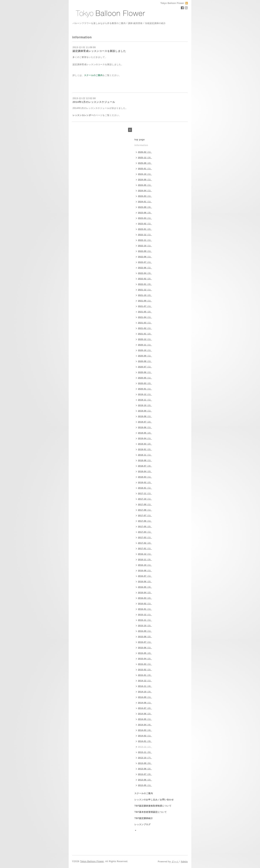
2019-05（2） (145, 433)
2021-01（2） (145, 334)
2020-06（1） (145, 372)
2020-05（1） (145, 378)
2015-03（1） (145, 664)
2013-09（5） (145, 763)
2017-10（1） (145, 499)
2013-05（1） (145, 785)
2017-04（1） (145, 532)
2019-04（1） (145, 438)
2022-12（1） (145, 235)
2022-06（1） (145, 268)
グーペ (175, 862)
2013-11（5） (145, 752)
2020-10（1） (145, 350)
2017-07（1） (145, 515)
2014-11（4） (145, 686)
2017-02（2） (145, 543)
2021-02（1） (145, 328)
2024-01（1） (145, 202)
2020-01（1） (145, 389)
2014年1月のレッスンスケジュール (94, 102)
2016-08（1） (145, 570)
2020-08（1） (145, 361)
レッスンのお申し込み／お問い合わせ (154, 800)
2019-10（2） (145, 405)
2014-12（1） (145, 681)
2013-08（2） (145, 769)
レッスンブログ (143, 824)
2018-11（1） (145, 455)
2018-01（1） (145, 488)
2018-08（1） (145, 460)
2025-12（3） (145, 158)
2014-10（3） (145, 692)
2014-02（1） (145, 736)
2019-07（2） (145, 422)
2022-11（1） (145, 240)
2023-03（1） (145, 218)
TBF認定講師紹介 (144, 818)
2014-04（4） (145, 725)
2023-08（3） (145, 213)
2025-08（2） (145, 163)
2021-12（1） (145, 290)
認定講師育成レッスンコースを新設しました (99, 51)
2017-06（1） (145, 521)
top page (140, 140)
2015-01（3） (145, 675)
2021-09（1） (145, 301)
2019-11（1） (145, 400)
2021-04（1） (145, 317)
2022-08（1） (145, 257)
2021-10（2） (145, 295)
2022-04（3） (145, 273)
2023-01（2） (145, 229)
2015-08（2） (145, 637)
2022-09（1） (145, 251)
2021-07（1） (145, 306)
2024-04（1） (145, 191)
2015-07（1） (145, 642)
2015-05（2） (145, 653)
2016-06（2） (145, 582)
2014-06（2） (145, 714)
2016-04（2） (145, 593)
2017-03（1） (145, 537)
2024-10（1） (145, 174)
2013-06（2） (145, 780)
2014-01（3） (145, 741)
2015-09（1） (145, 631)
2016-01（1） (145, 609)
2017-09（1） (145, 504)
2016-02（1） (145, 604)
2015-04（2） (145, 659)
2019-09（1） (145, 411)
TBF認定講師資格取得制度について (153, 806)
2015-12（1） (145, 615)
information (141, 145)
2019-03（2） (145, 444)
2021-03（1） (145, 323)
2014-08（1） (145, 703)
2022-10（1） (145, 246)
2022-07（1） (145, 262)
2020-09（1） (145, 356)
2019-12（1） (145, 394)
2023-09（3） (145, 207)
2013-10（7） (145, 758)
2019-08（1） (145, 416)
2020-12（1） (145, 339)
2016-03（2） (145, 598)
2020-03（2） (145, 383)
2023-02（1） (145, 224)
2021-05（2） (145, 312)
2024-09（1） (145, 180)
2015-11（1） (145, 620)
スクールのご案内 (144, 793)
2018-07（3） (145, 466)
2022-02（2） (145, 279)
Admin (184, 862)
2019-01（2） (145, 449)
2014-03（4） (145, 730)
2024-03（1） (145, 196)
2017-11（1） (145, 493)
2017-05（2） (145, 526)
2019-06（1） (145, 427)
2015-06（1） (145, 648)
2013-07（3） (145, 774)
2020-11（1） (145, 345)
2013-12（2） (145, 747)
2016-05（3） (145, 587)
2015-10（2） (145, 626)
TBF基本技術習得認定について (151, 812)
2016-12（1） (145, 554)
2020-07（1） (145, 367)
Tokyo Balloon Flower (92, 861)
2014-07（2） (145, 708)
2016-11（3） (145, 559)
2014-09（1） (145, 697)
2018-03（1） (145, 477)
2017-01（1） (145, 548)
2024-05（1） (145, 185)
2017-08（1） (145, 510)
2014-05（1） (145, 719)
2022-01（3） (145, 284)
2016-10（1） (145, 565)
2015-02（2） (145, 670)
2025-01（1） (145, 169)
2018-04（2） (145, 471)
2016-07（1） (145, 576)
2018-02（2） (145, 482)
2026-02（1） (145, 152)
